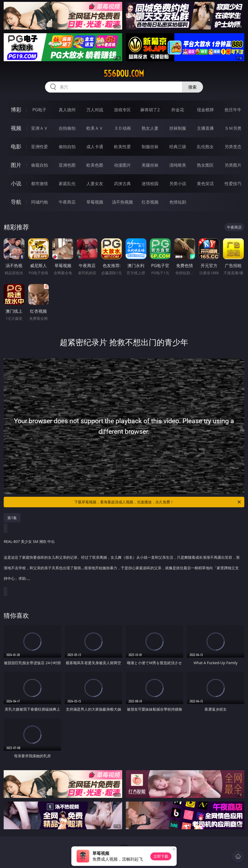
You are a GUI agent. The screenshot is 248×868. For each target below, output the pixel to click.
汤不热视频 (122, 202)
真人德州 (67, 110)
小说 (16, 183)
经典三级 (178, 147)
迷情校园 (150, 184)
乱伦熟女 (205, 147)
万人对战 (95, 110)
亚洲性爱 (39, 147)
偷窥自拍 (39, 165)
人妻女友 (95, 184)
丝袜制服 (178, 128)
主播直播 (205, 128)
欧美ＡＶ (95, 128)
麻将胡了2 (150, 110)
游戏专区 (122, 110)
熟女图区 (205, 165)
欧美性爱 (122, 147)
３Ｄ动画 (122, 128)
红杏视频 (150, 202)
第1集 (12, 518)
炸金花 (178, 110)
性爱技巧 (233, 184)
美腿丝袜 (150, 165)
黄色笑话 (205, 184)
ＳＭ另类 (233, 128)
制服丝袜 (150, 147)
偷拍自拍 (67, 147)
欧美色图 (95, 165)
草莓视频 (95, 202)
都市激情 (39, 184)
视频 (16, 128)
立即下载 (161, 856)
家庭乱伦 (67, 184)
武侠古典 (122, 184)
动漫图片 (122, 165)
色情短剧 (178, 202)
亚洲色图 (67, 165)
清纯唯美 (178, 165)
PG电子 (39, 110)
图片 (16, 165)
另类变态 (233, 147)
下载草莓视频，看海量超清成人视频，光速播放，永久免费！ (158, 502)
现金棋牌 (205, 110)
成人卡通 (95, 147)
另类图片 (233, 165)
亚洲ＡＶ (39, 128)
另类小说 (178, 184)
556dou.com (124, 74)
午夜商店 (67, 202)
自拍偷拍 (67, 128)
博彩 (16, 110)
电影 (16, 146)
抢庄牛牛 (233, 110)
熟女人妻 (150, 128)
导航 (16, 202)
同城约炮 (39, 202)
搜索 (192, 87)
